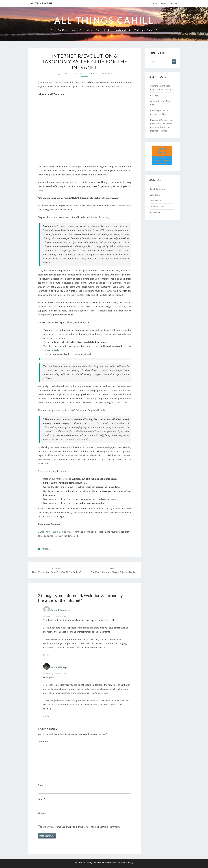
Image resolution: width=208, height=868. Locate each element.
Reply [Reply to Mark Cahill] (46, 716)
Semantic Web (51, 350)
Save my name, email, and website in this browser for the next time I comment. (81, 827)
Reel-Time (155, 212)
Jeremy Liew (125, 307)
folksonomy (61, 338)
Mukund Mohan (58, 610)
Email (42, 799)
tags (85, 427)
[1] (87, 439)
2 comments (105, 74)
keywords (124, 435)
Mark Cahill (89, 74)
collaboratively (50, 427)
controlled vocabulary (75, 439)
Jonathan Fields (157, 206)
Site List (174, 3)
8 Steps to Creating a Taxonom (54, 532)
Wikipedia (101, 410)
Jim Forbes (155, 195)
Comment (44, 742)
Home (155, 3)
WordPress (110, 863)
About (164, 3)
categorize (111, 427)
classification (93, 226)
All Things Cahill (42, 3)
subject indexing (74, 431)
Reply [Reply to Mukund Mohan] (46, 655)
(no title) (154, 95)
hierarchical (92, 238)
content (121, 427)
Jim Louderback (157, 201)
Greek (45, 230)
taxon (116, 234)
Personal (46, 549)
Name (42, 785)
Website (42, 813)
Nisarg (129, 863)
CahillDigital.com (158, 189)
